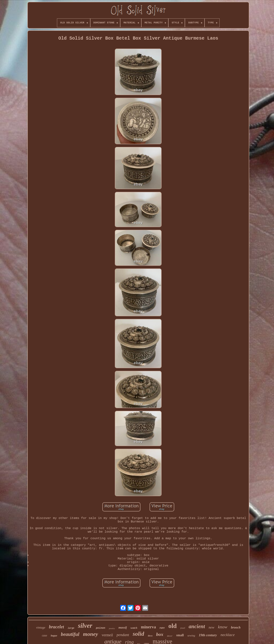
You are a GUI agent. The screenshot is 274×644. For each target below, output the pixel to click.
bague (54, 636)
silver (85, 626)
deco (150, 636)
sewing (191, 636)
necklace (228, 635)
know (223, 627)
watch (134, 628)
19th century (208, 635)
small (180, 635)
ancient (197, 626)
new (211, 627)
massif (123, 628)
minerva (148, 627)
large (71, 628)
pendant (123, 635)
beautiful (70, 634)
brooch (236, 627)
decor (170, 636)
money (91, 634)
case (44, 635)
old (172, 626)
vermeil (107, 635)
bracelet (56, 627)
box (160, 634)
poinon (101, 628)
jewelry (112, 628)
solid (138, 634)
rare (162, 628)
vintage (41, 628)
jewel (183, 628)
